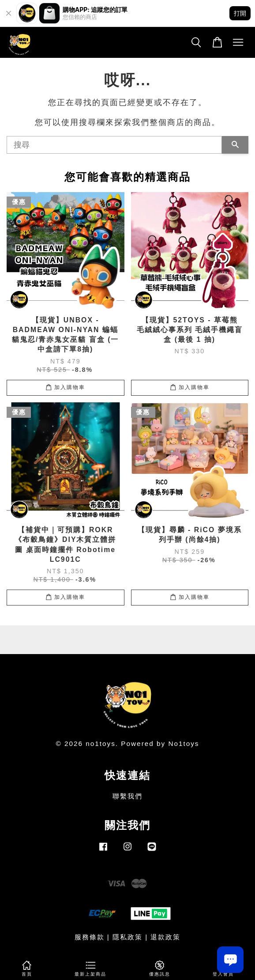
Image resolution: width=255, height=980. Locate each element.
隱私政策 (127, 937)
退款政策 (165, 937)
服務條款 (90, 937)
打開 (240, 13)
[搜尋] (114, 145)
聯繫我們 (127, 796)
